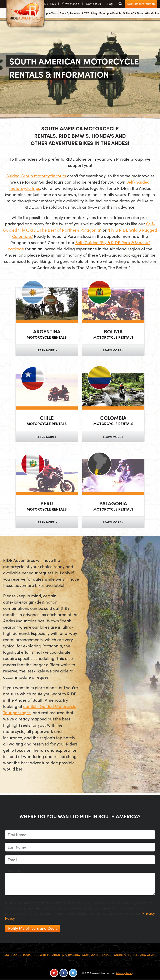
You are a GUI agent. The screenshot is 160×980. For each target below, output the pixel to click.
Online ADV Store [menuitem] (133, 13)
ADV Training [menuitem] (89, 13)
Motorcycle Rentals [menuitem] (110, 13)
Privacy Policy (124, 973)
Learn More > (47, 350)
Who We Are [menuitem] (152, 13)
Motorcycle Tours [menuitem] (48, 13)
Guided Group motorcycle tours (36, 176)
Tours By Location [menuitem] (70, 13)
